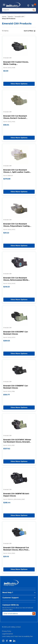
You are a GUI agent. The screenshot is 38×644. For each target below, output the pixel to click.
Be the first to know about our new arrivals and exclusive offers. (18, 609)
